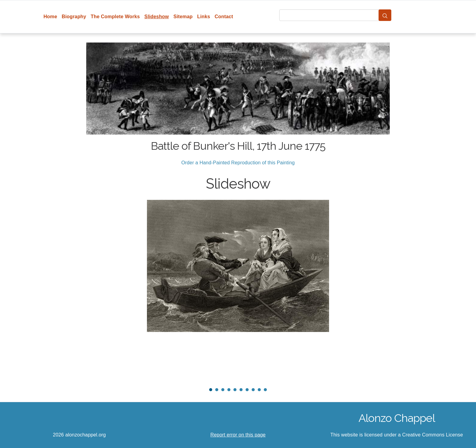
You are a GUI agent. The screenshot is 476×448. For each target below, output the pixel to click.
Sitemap (183, 17)
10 (265, 390)
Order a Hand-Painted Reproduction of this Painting (238, 163)
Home (50, 17)
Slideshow (157, 17)
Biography (74, 17)
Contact (224, 17)
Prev (83, 291)
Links (204, 17)
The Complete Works (115, 17)
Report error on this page (238, 435)
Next (393, 291)
